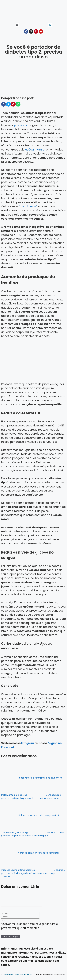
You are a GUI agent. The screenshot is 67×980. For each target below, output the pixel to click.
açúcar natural (35, 150)
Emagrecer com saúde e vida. (18, 977)
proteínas (20, 125)
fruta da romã (28, 207)
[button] (17, 25)
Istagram (28, 743)
